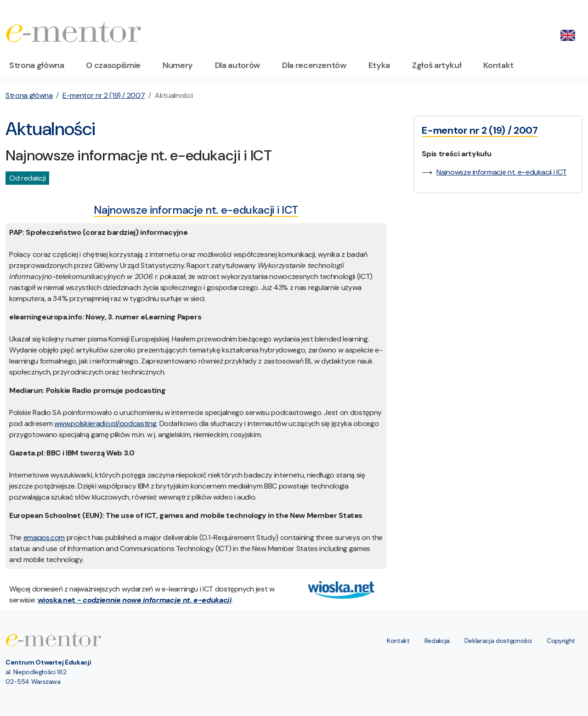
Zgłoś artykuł (437, 65)
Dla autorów (237, 65)
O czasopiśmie (113, 65)
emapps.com (44, 537)
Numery (178, 65)
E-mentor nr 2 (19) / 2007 (104, 95)
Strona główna (37, 65)
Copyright (561, 641)
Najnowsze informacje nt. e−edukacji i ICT (502, 172)
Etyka (379, 65)
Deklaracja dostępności (498, 641)
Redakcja (437, 641)
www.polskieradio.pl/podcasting (105, 423)
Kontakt (498, 65)
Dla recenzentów (314, 65)
